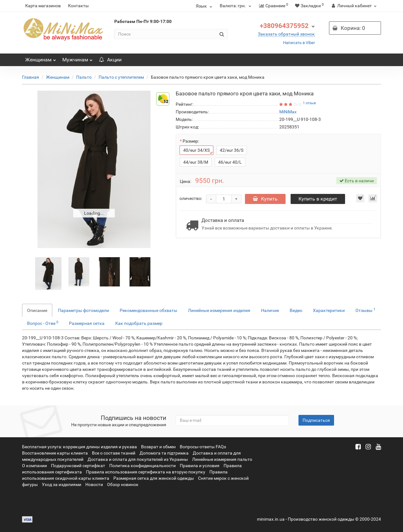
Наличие (270, 310)
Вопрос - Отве (43, 323)
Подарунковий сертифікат (78, 466)
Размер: (191, 141)
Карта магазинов (43, 6)
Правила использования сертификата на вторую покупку (146, 472)
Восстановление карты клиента (55, 453)
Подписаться (316, 420)
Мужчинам (77, 58)
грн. (236, 6)
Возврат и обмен (158, 447)
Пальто (84, 77)
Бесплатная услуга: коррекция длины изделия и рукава (79, 447)
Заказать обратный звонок (286, 34)
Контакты (78, 6)
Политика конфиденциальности (142, 466)
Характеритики (329, 310)
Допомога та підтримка (164, 453)
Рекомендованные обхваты (148, 310)
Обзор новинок (123, 484)
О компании (34, 466)
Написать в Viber (299, 43)
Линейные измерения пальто (222, 459)
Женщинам (41, 58)
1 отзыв (309, 103)
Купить (266, 198)
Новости (94, 484)
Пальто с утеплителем (121, 77)
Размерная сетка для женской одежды (154, 478)
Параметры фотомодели (83, 310)
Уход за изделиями (62, 484)
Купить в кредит (320, 198)
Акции (110, 60)
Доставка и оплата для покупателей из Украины (138, 459)
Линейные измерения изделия (219, 310)
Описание (37, 310)
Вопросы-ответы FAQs (203, 447)
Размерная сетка (87, 323)
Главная (31, 77)
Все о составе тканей (114, 453)
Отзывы (365, 310)
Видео (296, 310)
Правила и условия (200, 466)
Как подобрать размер (139, 323)
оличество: (191, 198)
